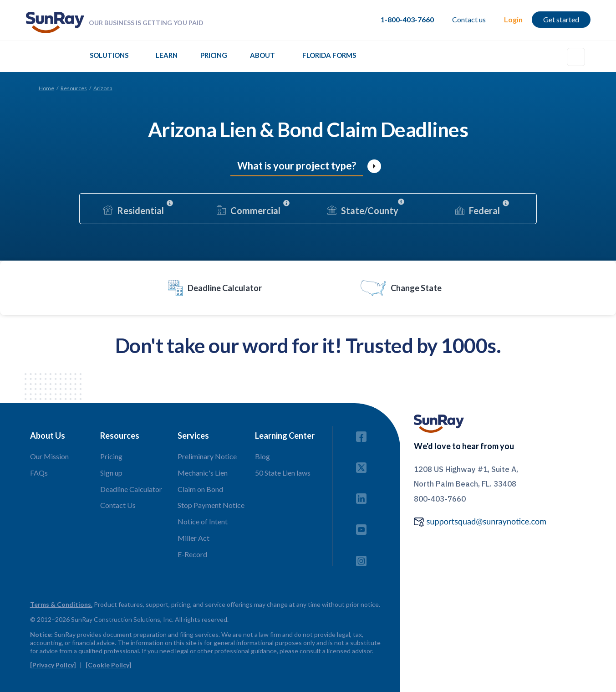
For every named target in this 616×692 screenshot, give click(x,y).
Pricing (214, 55)
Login (513, 19)
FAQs (39, 473)
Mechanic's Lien (203, 473)
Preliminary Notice (207, 456)
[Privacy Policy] (53, 665)
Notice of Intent (203, 521)
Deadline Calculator (131, 489)
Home (46, 88)
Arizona (103, 88)
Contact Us (118, 505)
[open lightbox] (374, 166)
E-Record (192, 554)
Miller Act (193, 538)
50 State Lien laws (283, 473)
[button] (109, 58)
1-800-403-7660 (407, 19)
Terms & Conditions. (61, 604)
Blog (262, 456)
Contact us (469, 19)
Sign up (111, 473)
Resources (74, 88)
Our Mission (49, 456)
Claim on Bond (200, 489)
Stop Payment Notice (211, 505)
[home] (55, 23)
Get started (561, 19)
